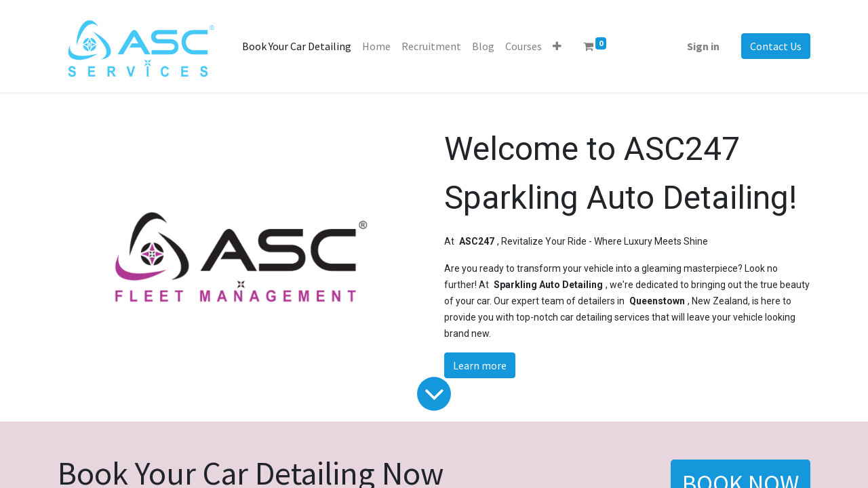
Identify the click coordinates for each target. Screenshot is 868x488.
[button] (557, 46)
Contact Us (776, 46)
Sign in (703, 46)
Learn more (480, 365)
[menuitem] (297, 46)
